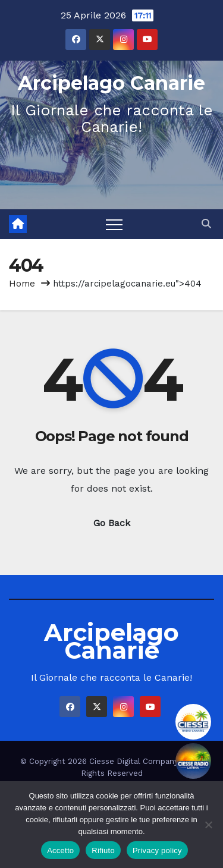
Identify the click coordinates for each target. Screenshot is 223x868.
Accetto (60, 850)
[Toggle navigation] (114, 224)
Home (22, 284)
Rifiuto (103, 850)
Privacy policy (157, 850)
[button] (206, 224)
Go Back (112, 523)
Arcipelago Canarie (111, 83)
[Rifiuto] (208, 825)
